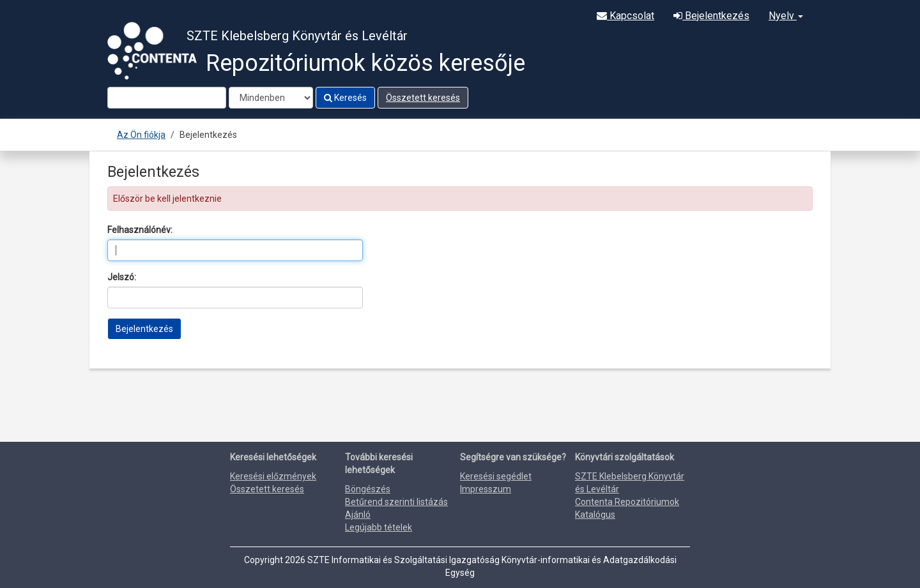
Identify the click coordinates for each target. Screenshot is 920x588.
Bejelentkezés (711, 16)
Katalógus (595, 515)
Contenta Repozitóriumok (627, 502)
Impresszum (486, 489)
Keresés (345, 98)
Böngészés (368, 489)
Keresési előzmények (273, 476)
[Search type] (271, 98)
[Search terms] (167, 98)
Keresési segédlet (496, 476)
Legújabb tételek (379, 527)
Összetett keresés (423, 98)
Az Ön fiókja (141, 135)
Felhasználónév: (140, 230)
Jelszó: (122, 277)
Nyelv (786, 16)
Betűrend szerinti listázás (396, 502)
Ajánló (358, 515)
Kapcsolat (625, 16)
